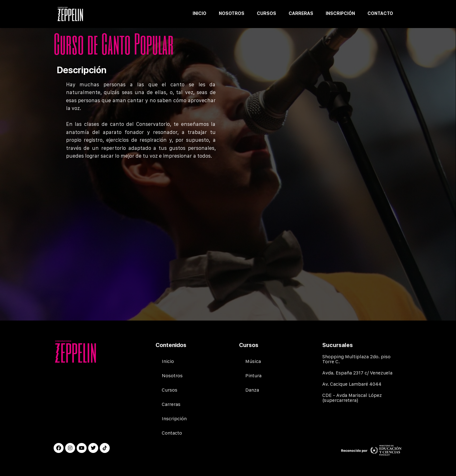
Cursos (266, 13)
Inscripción (340, 13)
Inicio (199, 13)
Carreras (301, 13)
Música (253, 361)
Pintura (253, 376)
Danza (252, 390)
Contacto (380, 13)
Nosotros (232, 13)
